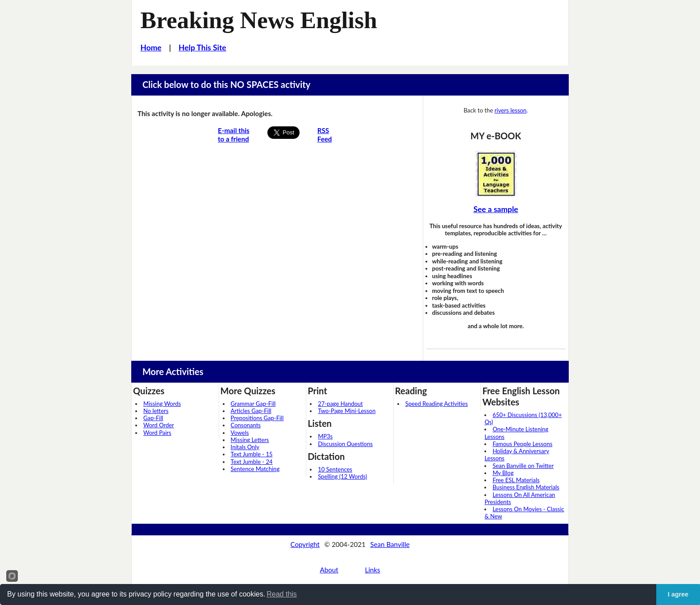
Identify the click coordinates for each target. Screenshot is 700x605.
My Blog (503, 473)
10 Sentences (335, 469)
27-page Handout (340, 404)
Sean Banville (390, 544)
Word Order (159, 425)
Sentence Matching (255, 469)
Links (372, 570)
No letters (156, 411)
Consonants (246, 425)
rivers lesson (511, 110)
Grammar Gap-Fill (253, 404)
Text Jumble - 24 (252, 462)
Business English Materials (526, 487)
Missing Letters (250, 440)
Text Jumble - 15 (252, 454)
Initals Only (245, 447)
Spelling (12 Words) (342, 476)
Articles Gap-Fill (251, 411)
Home (151, 48)
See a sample (496, 209)
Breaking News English (259, 20)
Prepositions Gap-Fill (257, 418)
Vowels (240, 433)
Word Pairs (157, 433)
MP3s (325, 436)
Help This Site (202, 48)
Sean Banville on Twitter (523, 466)
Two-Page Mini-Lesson (347, 411)
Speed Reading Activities (437, 404)
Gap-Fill (153, 418)
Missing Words (162, 404)
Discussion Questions (345, 444)
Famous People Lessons (522, 444)
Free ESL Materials (516, 480)
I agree (678, 594)
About (329, 570)
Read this (282, 594)
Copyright (305, 544)
